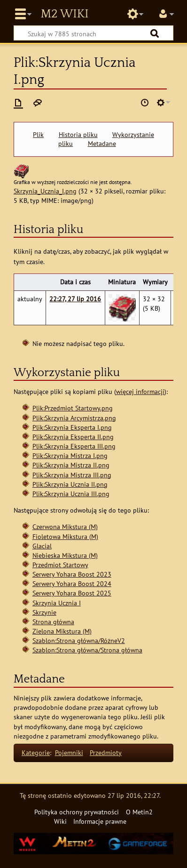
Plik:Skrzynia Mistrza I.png (70, 455)
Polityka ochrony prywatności (77, 812)
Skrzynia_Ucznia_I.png (45, 191)
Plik (38, 135)
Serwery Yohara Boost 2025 (72, 593)
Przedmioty (106, 752)
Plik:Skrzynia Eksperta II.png (73, 437)
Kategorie (36, 752)
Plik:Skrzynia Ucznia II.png (70, 484)
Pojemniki (69, 752)
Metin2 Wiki (64, 14)
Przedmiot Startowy (60, 565)
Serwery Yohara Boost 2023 (72, 574)
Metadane (102, 144)
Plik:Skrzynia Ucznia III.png (71, 494)
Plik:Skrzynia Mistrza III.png (72, 475)
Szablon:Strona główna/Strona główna (87, 650)
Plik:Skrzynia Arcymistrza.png (74, 418)
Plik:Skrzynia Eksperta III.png (74, 446)
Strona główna (53, 622)
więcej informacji (140, 391)
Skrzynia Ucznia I (57, 603)
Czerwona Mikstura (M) (65, 526)
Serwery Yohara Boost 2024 (72, 583)
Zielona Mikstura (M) (62, 631)
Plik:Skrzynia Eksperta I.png (72, 427)
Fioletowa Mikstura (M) (65, 536)
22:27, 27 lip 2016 (75, 299)
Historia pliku (78, 135)
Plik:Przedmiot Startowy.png (73, 408)
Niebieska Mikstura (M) (65, 555)
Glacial (42, 546)
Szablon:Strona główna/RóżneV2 (79, 640)
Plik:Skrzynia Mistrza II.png (71, 465)
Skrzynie (44, 612)
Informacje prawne (100, 821)
